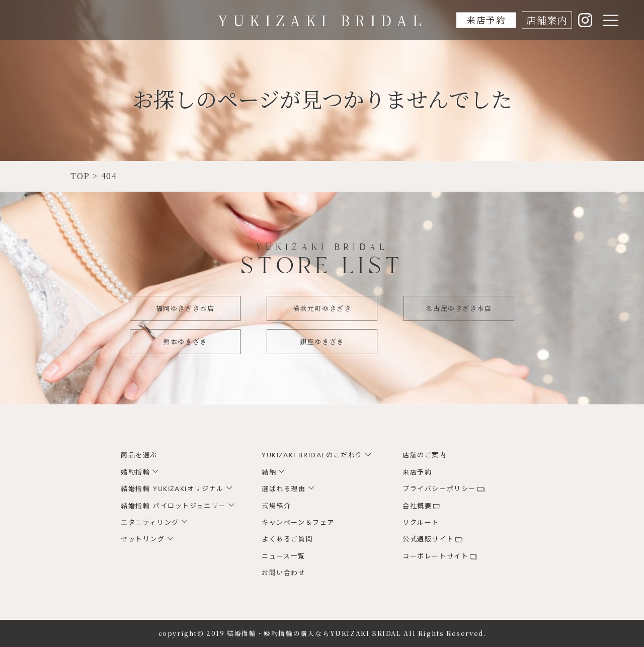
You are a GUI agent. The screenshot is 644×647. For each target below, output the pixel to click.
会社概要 (417, 506)
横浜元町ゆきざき (322, 308)
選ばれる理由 (284, 489)
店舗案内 (547, 20)
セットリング (143, 539)
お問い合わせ (284, 573)
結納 (269, 472)
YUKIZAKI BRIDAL (322, 20)
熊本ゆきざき (185, 341)
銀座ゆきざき (322, 341)
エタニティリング (150, 523)
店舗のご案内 (425, 455)
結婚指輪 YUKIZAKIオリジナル (172, 489)
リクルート (421, 523)
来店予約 (485, 20)
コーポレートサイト (435, 556)
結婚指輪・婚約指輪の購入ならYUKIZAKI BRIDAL (314, 633)
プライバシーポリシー (439, 489)
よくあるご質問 (287, 539)
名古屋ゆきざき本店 (459, 308)
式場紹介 (276, 506)
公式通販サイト (428, 539)
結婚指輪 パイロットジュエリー (173, 506)
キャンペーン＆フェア (298, 523)
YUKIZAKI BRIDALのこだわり (312, 455)
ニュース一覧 (284, 556)
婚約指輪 (135, 472)
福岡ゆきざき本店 (185, 308)
